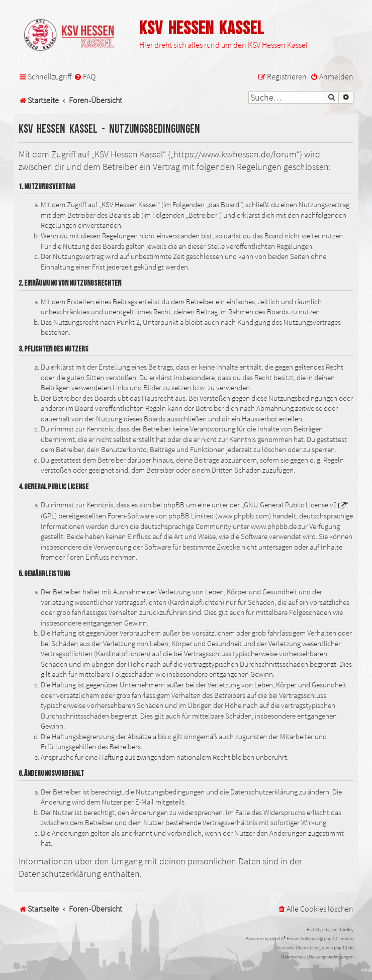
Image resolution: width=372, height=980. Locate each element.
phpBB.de (344, 948)
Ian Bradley (342, 929)
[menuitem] (85, 77)
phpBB (277, 939)
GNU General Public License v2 (290, 505)
